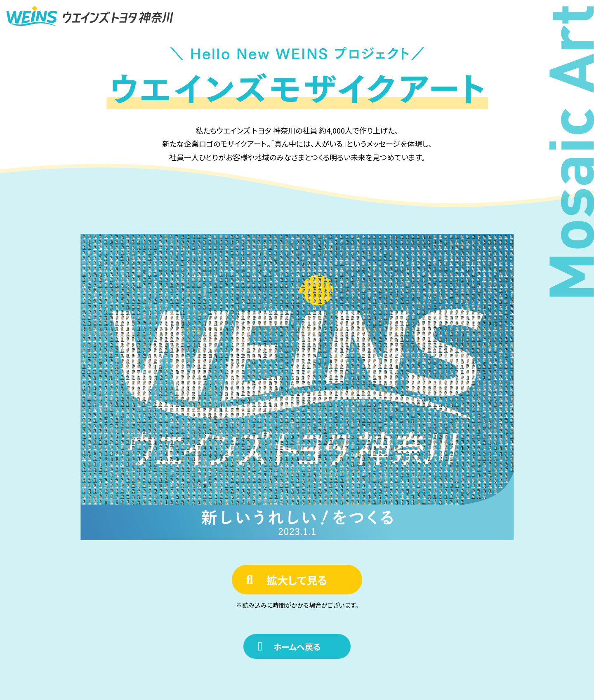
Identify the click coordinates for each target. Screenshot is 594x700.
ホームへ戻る (297, 647)
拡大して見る (297, 580)
